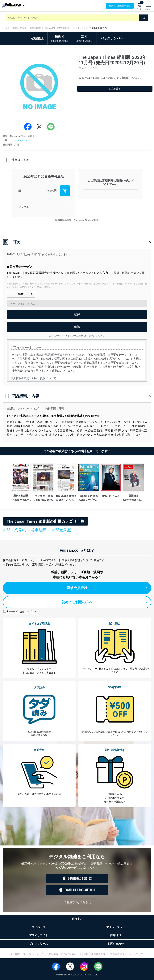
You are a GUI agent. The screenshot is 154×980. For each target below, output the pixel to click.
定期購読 (37, 38)
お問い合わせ (116, 944)
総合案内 (77, 919)
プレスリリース (39, 944)
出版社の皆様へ (99, 954)
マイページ (39, 927)
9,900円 (52, 191)
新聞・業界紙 (20, 28)
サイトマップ (136, 954)
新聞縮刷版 (36, 28)
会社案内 (84, 954)
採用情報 (116, 935)
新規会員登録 (107, 588)
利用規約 (16, 954)
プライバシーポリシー (35, 954)
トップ (6, 28)
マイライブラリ (116, 927)
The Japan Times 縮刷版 (57, 28)
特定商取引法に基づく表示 (63, 954)
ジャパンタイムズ (21, 140)
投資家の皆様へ (118, 954)
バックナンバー (81, 28)
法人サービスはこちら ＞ (20, 612)
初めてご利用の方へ (104, 602)
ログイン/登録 (120, 6)
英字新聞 (39, 530)
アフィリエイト (39, 935)
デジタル (23, 207)
